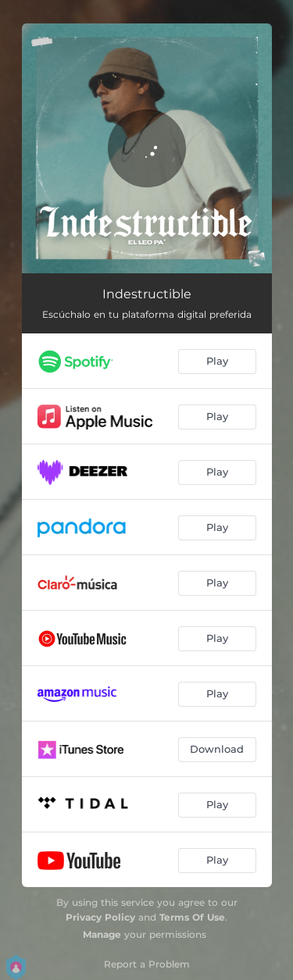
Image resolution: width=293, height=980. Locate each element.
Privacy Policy (100, 917)
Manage (102, 934)
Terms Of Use (192, 917)
